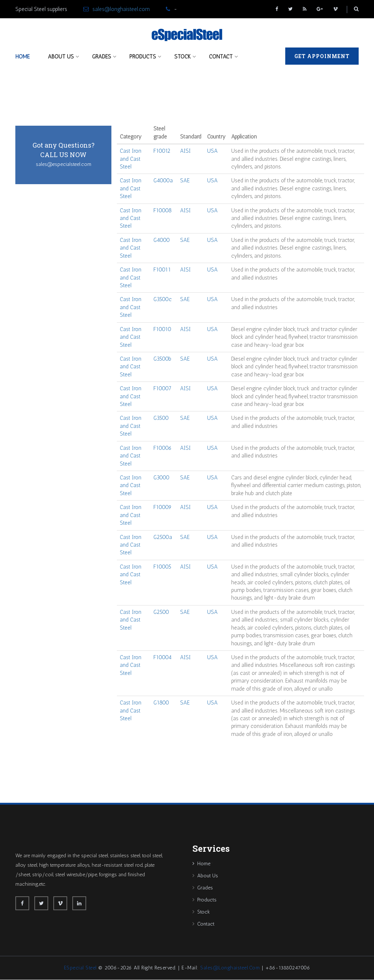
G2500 (161, 612)
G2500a (163, 537)
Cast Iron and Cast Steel (131, 159)
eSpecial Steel (80, 968)
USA (212, 151)
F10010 (162, 329)
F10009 (163, 508)
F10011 (162, 270)
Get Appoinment (322, 56)
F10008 (163, 210)
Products (143, 57)
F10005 (162, 567)
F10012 (162, 151)
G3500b (162, 359)
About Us (61, 57)
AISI (185, 151)
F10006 (163, 448)
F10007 (162, 389)
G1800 (161, 703)
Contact (221, 57)
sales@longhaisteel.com (121, 9)
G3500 (161, 418)
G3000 (161, 478)
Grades (102, 57)
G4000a (163, 181)
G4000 (162, 240)
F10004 (163, 658)
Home (22, 57)
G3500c (163, 300)
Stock (182, 57)
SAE (185, 181)
